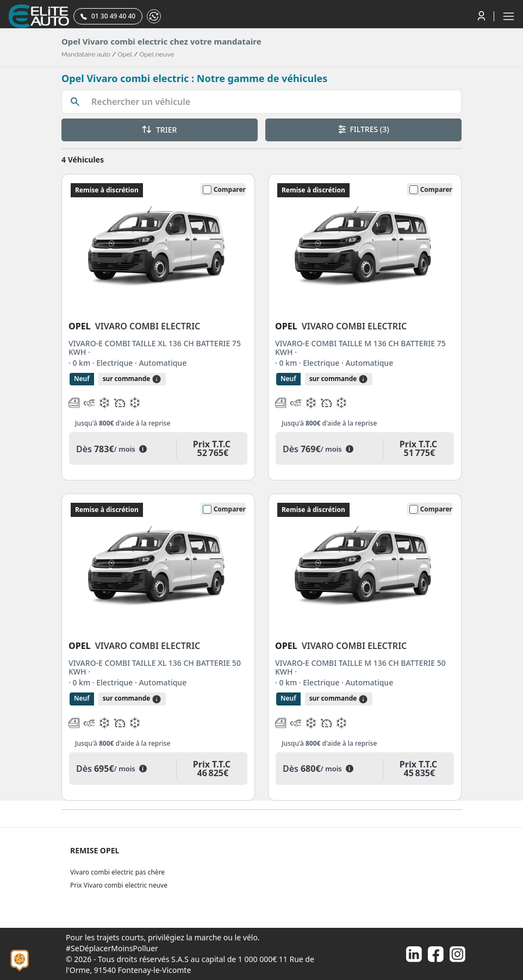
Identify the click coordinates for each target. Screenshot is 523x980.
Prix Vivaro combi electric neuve (119, 885)
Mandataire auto (86, 54)
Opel (125, 54)
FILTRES (364, 129)
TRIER (159, 130)
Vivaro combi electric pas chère (117, 872)
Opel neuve (157, 54)
